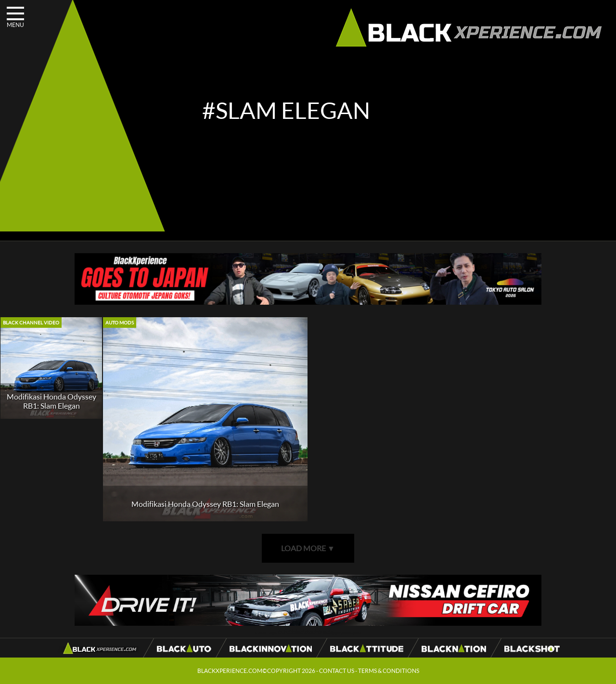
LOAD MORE (308, 548)
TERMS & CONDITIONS (389, 671)
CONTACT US (337, 671)
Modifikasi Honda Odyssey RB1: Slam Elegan (51, 401)
